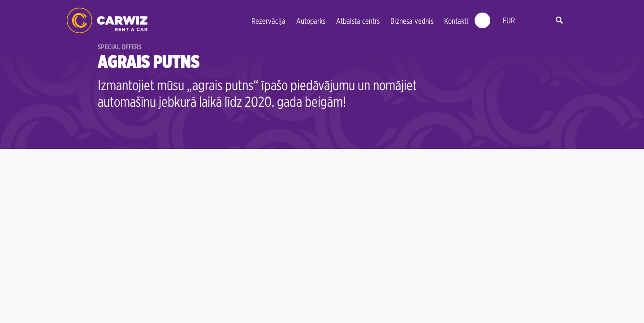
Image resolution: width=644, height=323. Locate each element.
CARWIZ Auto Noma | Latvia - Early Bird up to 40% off (107, 20)
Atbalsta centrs (358, 21)
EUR (509, 20)
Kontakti (456, 21)
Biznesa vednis (412, 21)
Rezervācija (268, 21)
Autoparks (311, 21)
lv (529, 21)
